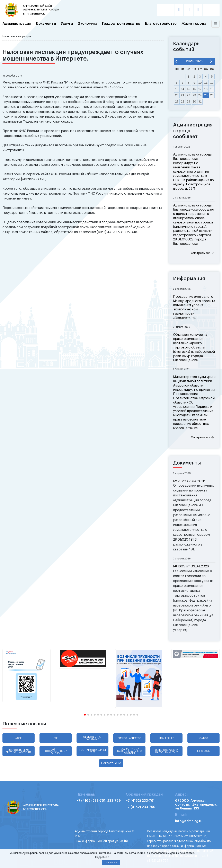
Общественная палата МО (93, 738)
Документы (46, 24)
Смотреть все (202, 253)
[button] (85, 715)
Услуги (67, 24)
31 (200, 101)
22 (188, 95)
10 (200, 83)
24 (200, 95)
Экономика (87, 24)
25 (206, 95)
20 (177, 95)
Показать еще (111, 763)
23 (194, 95)
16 (194, 89)
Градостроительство (121, 24)
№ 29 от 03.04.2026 (189, 481)
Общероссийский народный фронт (166, 751)
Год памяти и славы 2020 (93, 751)
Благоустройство (161, 24)
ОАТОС (204, 738)
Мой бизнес (166, 738)
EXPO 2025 (203, 751)
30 (194, 101)
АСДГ (18, 738)
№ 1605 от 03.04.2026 (191, 566)
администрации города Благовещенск (42, 10)
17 (200, 89)
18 (206, 89)
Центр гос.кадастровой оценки (55, 751)
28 (183, 101)
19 (212, 89)
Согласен (111, 862)
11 (206, 83)
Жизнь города (194, 24)
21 (183, 95)
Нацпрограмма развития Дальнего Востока (130, 751)
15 (188, 89)
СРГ (55, 738)
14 (183, 89)
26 (212, 95)
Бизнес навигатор (129, 738)
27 (177, 101)
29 (188, 101)
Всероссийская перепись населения (18, 751)
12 (212, 83)
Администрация (17, 24)
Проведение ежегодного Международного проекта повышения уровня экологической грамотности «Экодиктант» (194, 307)
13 (177, 89)
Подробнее (102, 857)
